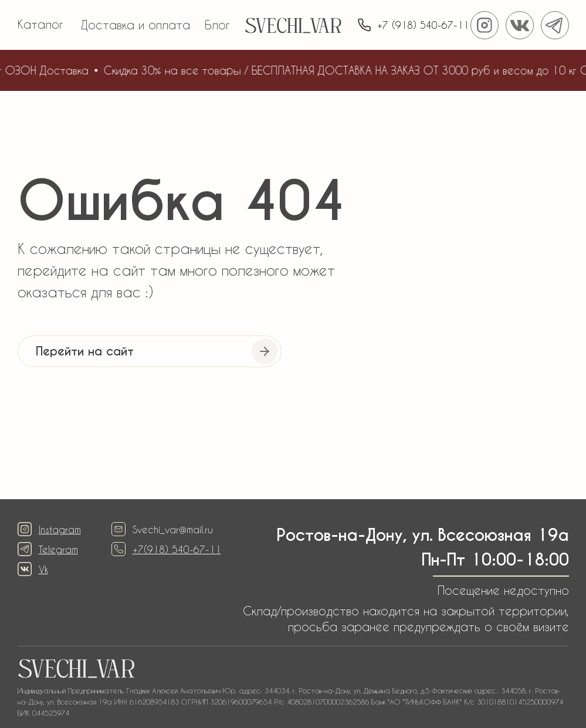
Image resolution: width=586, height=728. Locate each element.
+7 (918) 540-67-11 (423, 25)
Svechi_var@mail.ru (173, 529)
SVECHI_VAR (293, 28)
